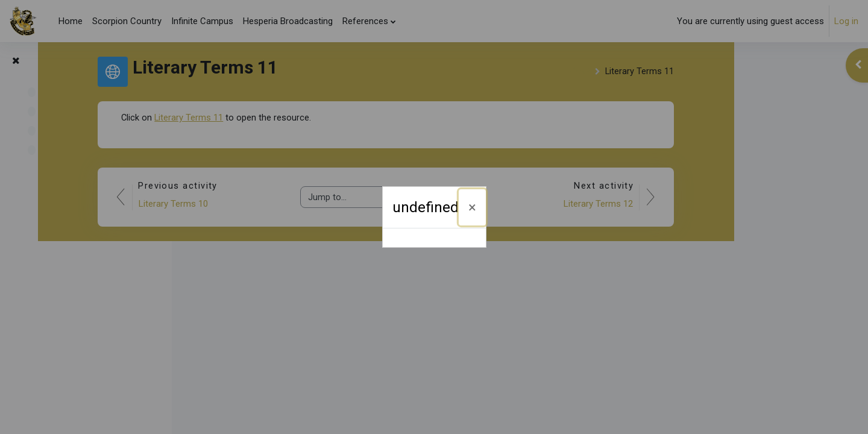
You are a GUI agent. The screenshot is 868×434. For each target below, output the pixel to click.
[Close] (472, 207)
